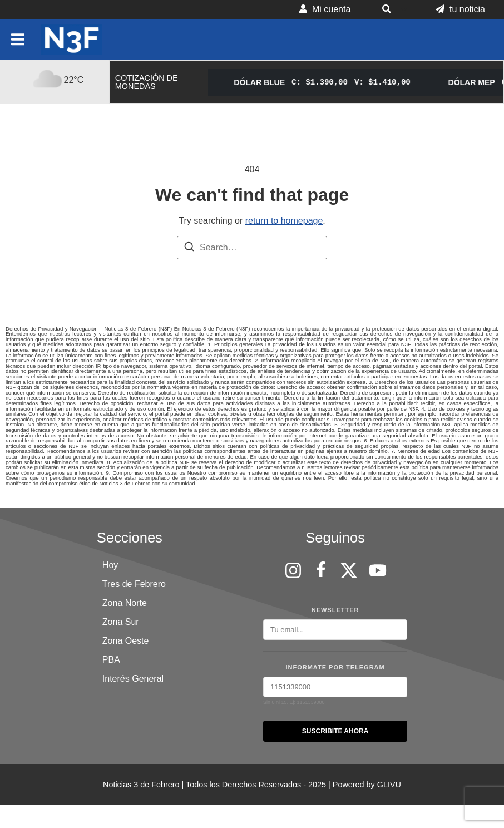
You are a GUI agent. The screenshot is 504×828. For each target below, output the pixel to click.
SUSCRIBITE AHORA (335, 731)
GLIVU (389, 785)
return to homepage (284, 221)
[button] (393, 9)
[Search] (189, 248)
